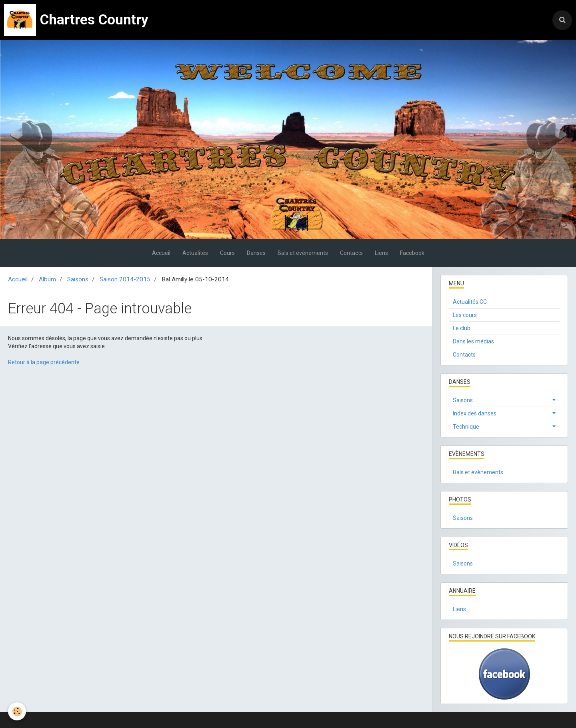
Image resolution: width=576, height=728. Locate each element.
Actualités (195, 253)
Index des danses (475, 413)
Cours (227, 253)
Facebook (412, 253)
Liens (381, 253)
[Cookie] (17, 711)
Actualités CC (470, 302)
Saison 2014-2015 (125, 279)
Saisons (78, 279)
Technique (466, 427)
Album (47, 279)
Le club (462, 328)
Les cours (465, 315)
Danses (256, 253)
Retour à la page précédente (44, 362)
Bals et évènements (303, 253)
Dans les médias (473, 341)
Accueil (161, 253)
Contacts (351, 253)
